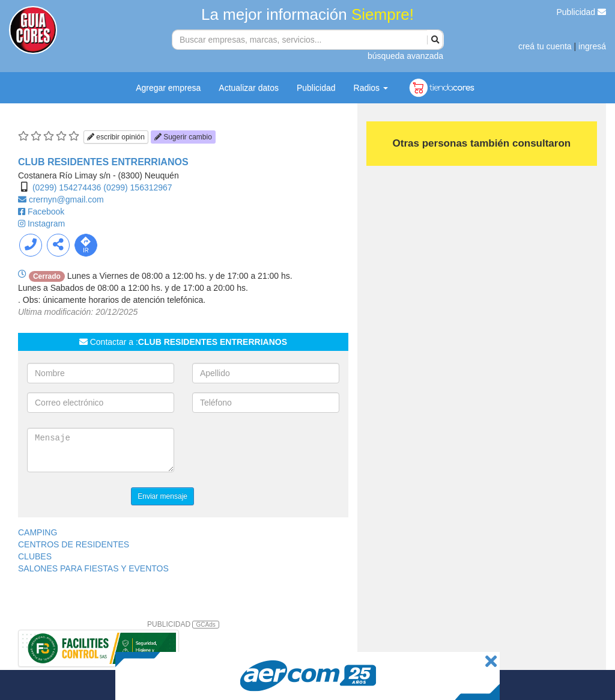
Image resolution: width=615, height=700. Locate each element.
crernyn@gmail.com (66, 199)
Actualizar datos (249, 88)
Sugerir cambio (183, 137)
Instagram (46, 224)
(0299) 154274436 (67, 187)
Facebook (46, 212)
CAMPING (38, 532)
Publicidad (582, 12)
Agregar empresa (168, 88)
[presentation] (283, 451)
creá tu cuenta (545, 46)
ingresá (592, 46)
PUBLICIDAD (183, 624)
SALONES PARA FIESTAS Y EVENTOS (93, 568)
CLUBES (35, 556)
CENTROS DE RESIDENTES (74, 544)
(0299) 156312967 (138, 187)
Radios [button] (371, 88)
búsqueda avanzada (405, 56)
